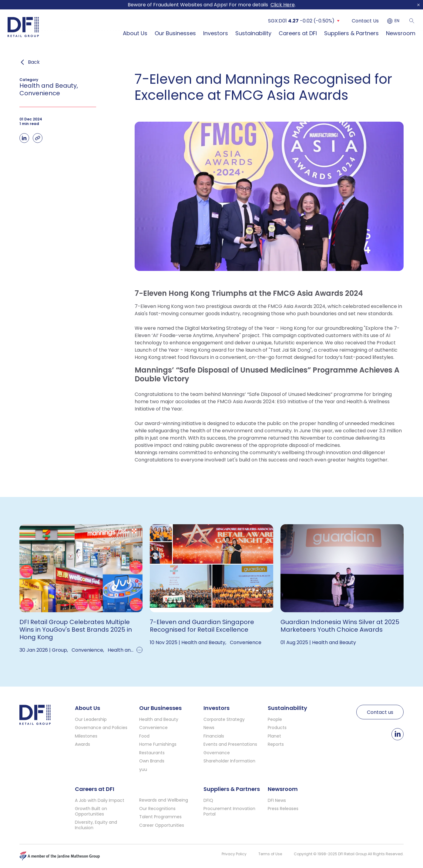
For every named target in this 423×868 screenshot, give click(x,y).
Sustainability (253, 33)
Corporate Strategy (224, 719)
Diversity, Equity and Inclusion (96, 825)
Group (59, 650)
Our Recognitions (157, 809)
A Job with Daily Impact (100, 800)
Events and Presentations (230, 744)
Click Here (283, 5)
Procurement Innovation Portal (229, 811)
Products (277, 728)
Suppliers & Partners (351, 33)
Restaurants (152, 753)
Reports (276, 744)
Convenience (87, 650)
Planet (274, 736)
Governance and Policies (101, 728)
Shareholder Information (229, 761)
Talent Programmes (160, 817)
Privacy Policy (234, 854)
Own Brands (152, 761)
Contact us (380, 712)
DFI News (277, 800)
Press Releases (283, 809)
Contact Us (365, 21)
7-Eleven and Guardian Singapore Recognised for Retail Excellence (202, 626)
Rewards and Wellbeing (164, 800)
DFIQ (208, 800)
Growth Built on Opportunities (91, 811)
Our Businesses (175, 33)
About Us (135, 33)
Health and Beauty (130, 650)
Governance (217, 753)
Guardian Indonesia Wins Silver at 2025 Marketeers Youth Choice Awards (340, 626)
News (209, 728)
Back (34, 62)
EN (397, 21)
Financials (214, 736)
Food (144, 736)
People (275, 719)
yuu (143, 769)
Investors (216, 33)
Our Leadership (91, 719)
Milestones (86, 736)
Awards (82, 744)
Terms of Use (270, 854)
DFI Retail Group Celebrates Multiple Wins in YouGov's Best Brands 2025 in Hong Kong (76, 630)
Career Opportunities (162, 825)
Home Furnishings (158, 744)
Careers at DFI (298, 33)
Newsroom (401, 33)
